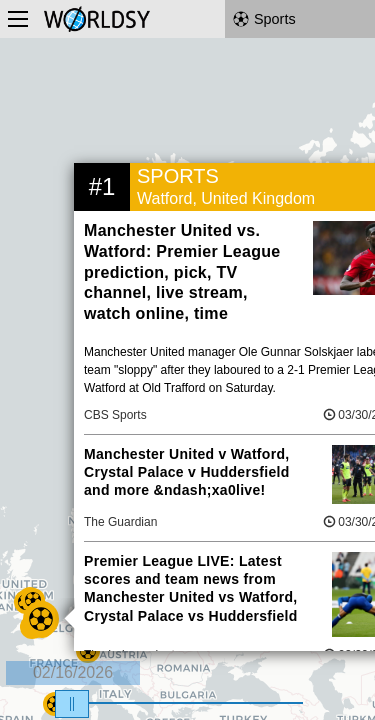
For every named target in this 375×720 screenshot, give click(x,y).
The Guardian (120, 522)
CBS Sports (115, 415)
